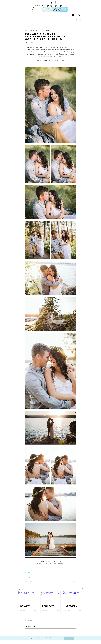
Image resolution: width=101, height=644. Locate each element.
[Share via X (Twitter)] (29, 577)
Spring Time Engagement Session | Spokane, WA (71, 606)
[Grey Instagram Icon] (33, 638)
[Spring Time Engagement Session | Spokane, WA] (73, 597)
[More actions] (75, 30)
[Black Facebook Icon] (76, 15)
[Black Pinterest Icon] (79, 15)
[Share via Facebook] (26, 577)
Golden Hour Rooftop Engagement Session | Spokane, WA (49, 606)
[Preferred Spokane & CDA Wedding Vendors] (28, 597)
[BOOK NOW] (69, 638)
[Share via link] (36, 577)
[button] (32, 15)
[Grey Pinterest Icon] (35, 638)
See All (81, 589)
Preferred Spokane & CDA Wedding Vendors (28, 606)
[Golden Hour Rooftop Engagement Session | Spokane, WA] (51, 597)
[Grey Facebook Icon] (32, 638)
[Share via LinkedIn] (32, 577)
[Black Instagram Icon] (73, 15)
